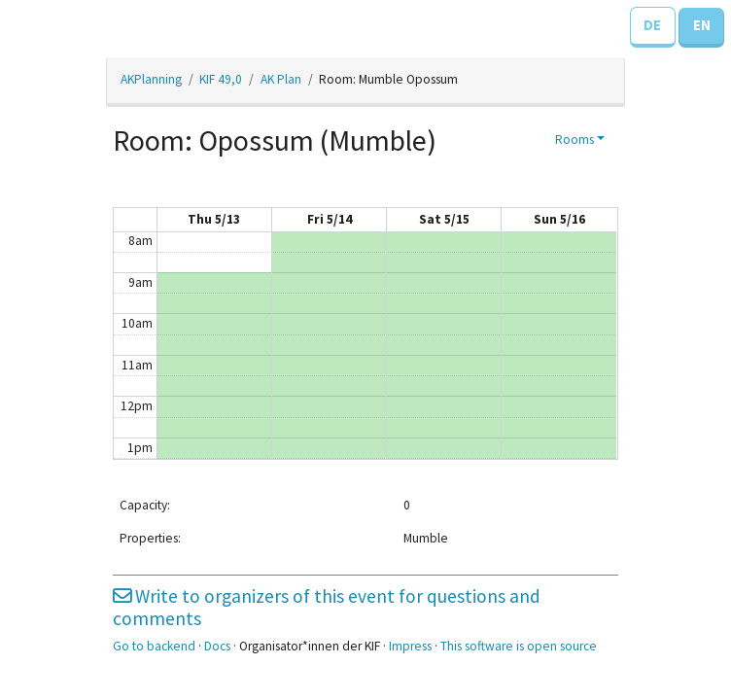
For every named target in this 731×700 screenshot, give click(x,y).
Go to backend (154, 646)
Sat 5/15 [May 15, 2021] (444, 219)
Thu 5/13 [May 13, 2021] (214, 219)
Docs (217, 646)
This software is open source (519, 646)
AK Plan (281, 79)
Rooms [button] (574, 140)
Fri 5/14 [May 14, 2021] (330, 219)
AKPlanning (151, 79)
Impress (410, 646)
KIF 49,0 (221, 79)
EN (702, 25)
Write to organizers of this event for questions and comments (327, 607)
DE (652, 25)
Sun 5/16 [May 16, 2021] (559, 219)
